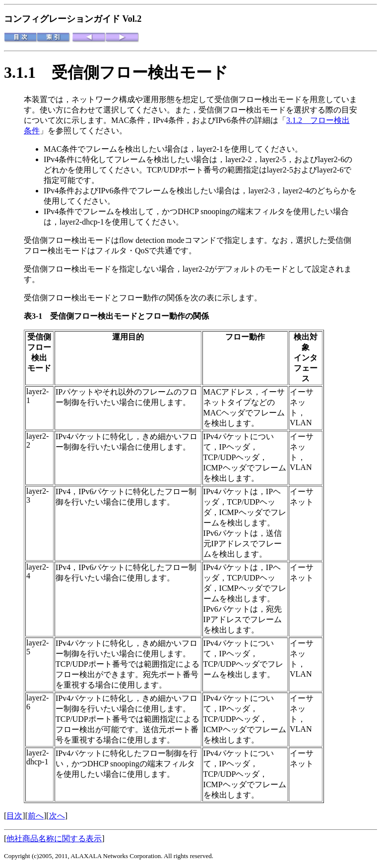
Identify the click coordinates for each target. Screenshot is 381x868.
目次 (14, 816)
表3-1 (37, 316)
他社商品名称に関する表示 (54, 839)
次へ (57, 816)
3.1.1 (28, 72)
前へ (36, 816)
